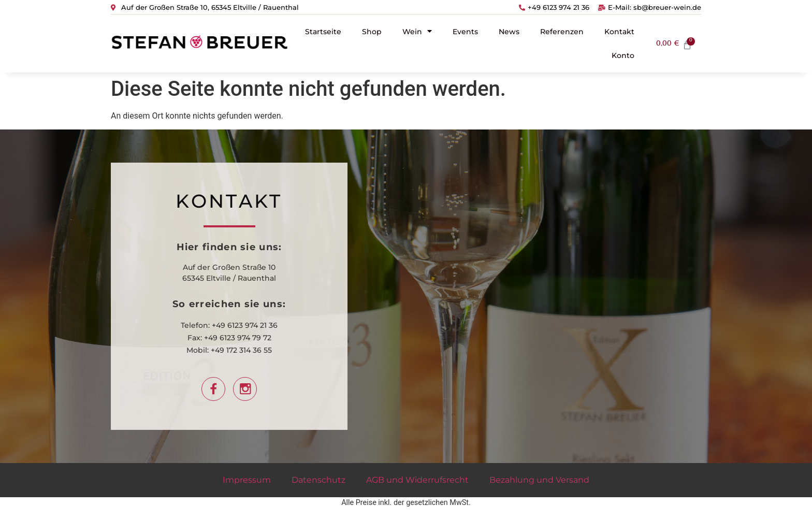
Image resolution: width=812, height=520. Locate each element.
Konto (623, 55)
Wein (417, 31)
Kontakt (619, 32)
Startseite (323, 32)
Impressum (247, 480)
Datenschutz (318, 480)
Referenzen (562, 32)
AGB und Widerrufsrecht (417, 480)
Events (465, 32)
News (509, 32)
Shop (372, 32)
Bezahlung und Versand (539, 480)
